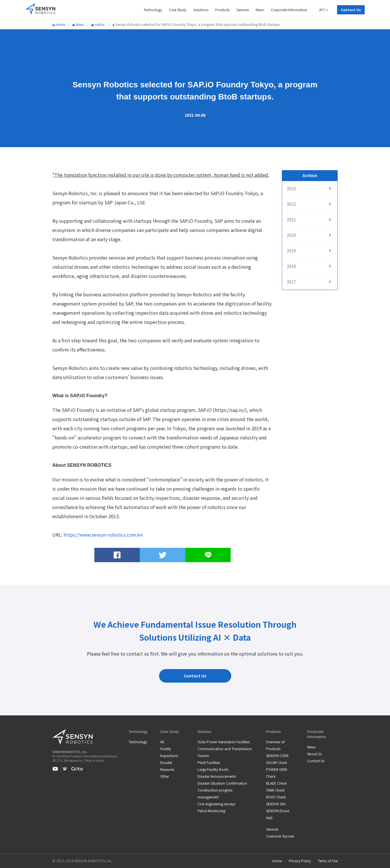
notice (98, 24)
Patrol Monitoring (211, 811)
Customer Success (280, 836)
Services (272, 829)
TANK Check (275, 790)
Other (165, 776)
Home (59, 24)
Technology (138, 742)
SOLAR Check (277, 762)
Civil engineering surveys (216, 804)
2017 (291, 282)
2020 (291, 235)
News (78, 24)
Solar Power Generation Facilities (224, 742)
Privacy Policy (300, 861)
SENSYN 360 (276, 804)
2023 (291, 189)
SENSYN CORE (277, 755)
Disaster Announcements (217, 776)
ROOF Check (276, 797)
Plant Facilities (209, 762)
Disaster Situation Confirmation (222, 783)
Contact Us (351, 10)
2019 (291, 251)
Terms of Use (328, 861)
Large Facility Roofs (213, 769)
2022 (291, 204)
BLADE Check (276, 783)
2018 (291, 266)
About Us (314, 754)
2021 (291, 220)
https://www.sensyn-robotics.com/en (103, 535)
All (162, 742)
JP (321, 10)
